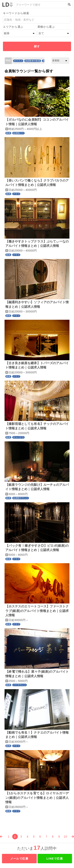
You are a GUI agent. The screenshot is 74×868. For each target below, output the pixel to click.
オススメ (18, 61)
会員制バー (18, 133)
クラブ (16, 194)
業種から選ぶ (46, 27)
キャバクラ (18, 437)
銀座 (8, 133)
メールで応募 (19, 859)
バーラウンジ (20, 685)
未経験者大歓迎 (33, 61)
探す (37, 46)
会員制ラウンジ (21, 498)
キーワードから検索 (16, 13)
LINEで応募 (55, 859)
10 (65, 837)
